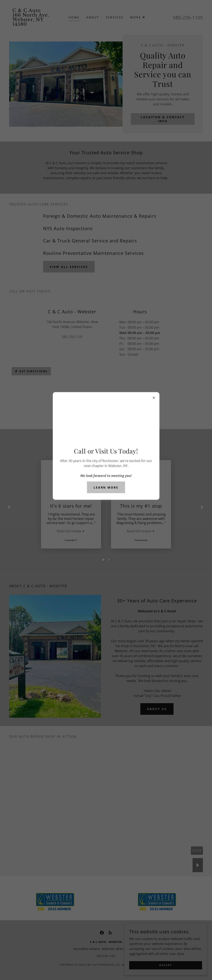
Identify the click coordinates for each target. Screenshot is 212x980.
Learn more (106, 487)
